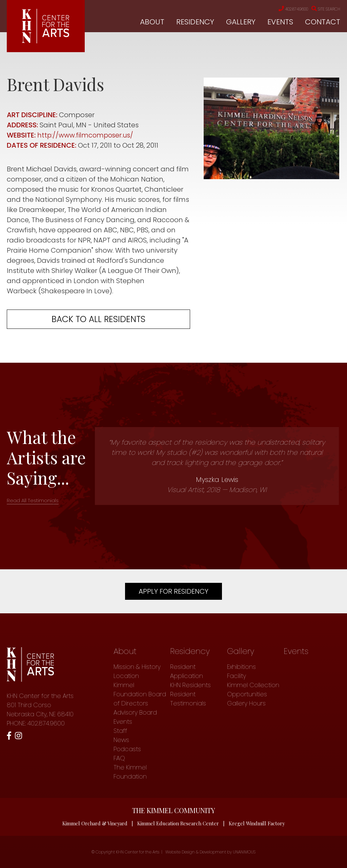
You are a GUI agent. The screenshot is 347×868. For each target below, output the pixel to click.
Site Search (324, 9)
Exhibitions (241, 667)
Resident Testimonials (188, 699)
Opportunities (247, 694)
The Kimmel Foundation (130, 772)
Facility (237, 676)
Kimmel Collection (253, 685)
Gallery (241, 22)
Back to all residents (98, 319)
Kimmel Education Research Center (178, 823)
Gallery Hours (246, 703)
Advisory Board (135, 712)
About (152, 22)
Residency (195, 22)
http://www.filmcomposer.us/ (86, 135)
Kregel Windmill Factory (257, 823)
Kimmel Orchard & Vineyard (95, 823)
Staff (120, 731)
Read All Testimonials (33, 500)
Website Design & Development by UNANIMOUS (210, 852)
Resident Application (187, 671)
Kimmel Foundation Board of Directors (140, 694)
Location (126, 676)
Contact (323, 22)
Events (280, 22)
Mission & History (137, 667)
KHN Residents (190, 685)
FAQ (119, 758)
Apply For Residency (173, 591)
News (121, 740)
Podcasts (127, 749)
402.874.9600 (286, 9)
